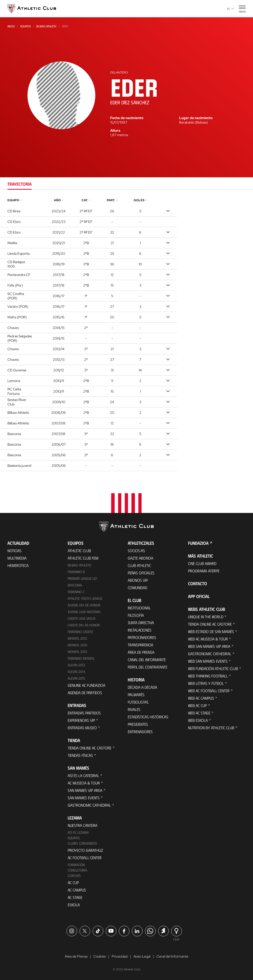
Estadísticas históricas (148, 717)
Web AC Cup (197, 705)
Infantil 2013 (77, 652)
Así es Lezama (78, 832)
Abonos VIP (138, 580)
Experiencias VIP (81, 720)
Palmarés (136, 695)
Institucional (139, 608)
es (231, 9)
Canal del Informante (147, 660)
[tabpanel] (126, 334)
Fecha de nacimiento (127, 118)
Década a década (142, 687)
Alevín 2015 (76, 678)
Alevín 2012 (76, 665)
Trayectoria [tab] (20, 184)
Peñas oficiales (141, 573)
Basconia (75, 585)
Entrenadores (140, 732)
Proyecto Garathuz (85, 850)
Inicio (11, 26)
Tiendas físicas (80, 755)
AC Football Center (85, 858)
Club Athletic (139, 565)
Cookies (100, 956)
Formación (76, 865)
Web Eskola (198, 720)
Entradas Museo (82, 728)
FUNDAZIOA (198, 543)
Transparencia (140, 645)
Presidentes (138, 724)
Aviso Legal (142, 956)
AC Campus (77, 890)
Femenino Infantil (81, 658)
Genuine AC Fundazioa (86, 685)
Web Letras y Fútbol (206, 683)
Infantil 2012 (77, 638)
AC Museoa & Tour (84, 783)
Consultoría (77, 870)
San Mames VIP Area (85, 790)
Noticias (14, 551)
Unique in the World (206, 617)
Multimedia (17, 558)
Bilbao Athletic (46, 26)
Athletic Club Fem (83, 558)
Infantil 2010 (77, 645)
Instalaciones (140, 630)
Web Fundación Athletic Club (213, 668)
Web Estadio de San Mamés (211, 631)
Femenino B (76, 572)
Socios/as (136, 551)
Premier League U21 (83, 578)
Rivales (134, 709)
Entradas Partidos (84, 713)
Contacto (198, 583)
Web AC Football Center (209, 691)
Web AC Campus (201, 698)
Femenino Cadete (80, 632)
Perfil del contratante (148, 667)
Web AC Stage (199, 713)
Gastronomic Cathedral (89, 805)
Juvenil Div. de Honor (84, 605)
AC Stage (75, 897)
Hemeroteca (18, 565)
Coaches (74, 876)
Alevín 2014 (76, 672)
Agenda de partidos (85, 693)
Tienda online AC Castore (90, 748)
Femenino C (76, 592)
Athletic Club (79, 551)
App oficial (199, 596)
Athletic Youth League (85, 598)
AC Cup (73, 882)
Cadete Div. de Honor (84, 625)
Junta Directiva (141, 623)
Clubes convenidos (82, 843)
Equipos (26, 26)
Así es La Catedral (83, 775)
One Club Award (202, 563)
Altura (115, 130)
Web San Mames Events (208, 661)
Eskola (74, 905)
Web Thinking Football (208, 676)
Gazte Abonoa (140, 558)
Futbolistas (138, 702)
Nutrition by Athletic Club (211, 728)
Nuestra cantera (83, 825)
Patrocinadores (142, 637)
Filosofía (136, 615)
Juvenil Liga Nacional (84, 612)
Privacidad (120, 956)
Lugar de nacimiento (196, 118)
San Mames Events (84, 798)
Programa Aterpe (204, 571)
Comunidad (137, 588)
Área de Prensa (141, 652)
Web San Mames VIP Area (209, 646)
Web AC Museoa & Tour (208, 639)
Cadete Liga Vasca (82, 618)
